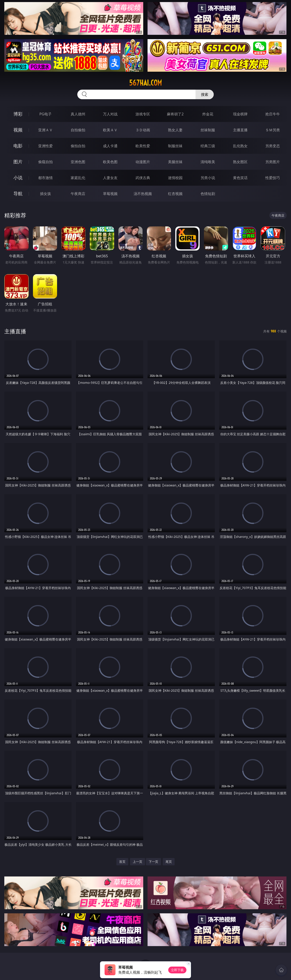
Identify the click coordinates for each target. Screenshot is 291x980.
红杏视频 (175, 194)
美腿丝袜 (175, 162)
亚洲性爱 (45, 146)
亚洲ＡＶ (45, 130)
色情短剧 (208, 194)
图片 (18, 162)
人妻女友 (110, 178)
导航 (18, 194)
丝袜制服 (208, 130)
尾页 (169, 862)
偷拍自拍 (78, 146)
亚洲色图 (78, 162)
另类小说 (208, 178)
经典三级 (208, 146)
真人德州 (78, 114)
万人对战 (110, 114)
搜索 (205, 94)
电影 (18, 146)
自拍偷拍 (78, 130)
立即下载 (177, 970)
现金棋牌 (240, 114)
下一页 (153, 862)
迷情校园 (175, 178)
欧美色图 (110, 162)
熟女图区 (240, 162)
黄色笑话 (240, 178)
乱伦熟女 (240, 146)
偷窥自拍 (45, 162)
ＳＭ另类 (273, 130)
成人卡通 (110, 146)
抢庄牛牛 (273, 114)
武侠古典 (143, 178)
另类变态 (273, 146)
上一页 (138, 862)
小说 (18, 178)
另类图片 (273, 162)
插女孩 (45, 194)
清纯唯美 (208, 162)
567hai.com (145, 83)
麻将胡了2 (175, 114)
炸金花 (208, 114)
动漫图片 (143, 162)
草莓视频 (110, 194)
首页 (122, 862)
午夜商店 (78, 194)
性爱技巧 (273, 178)
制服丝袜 (175, 146)
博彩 (18, 114)
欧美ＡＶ (110, 130)
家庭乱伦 (78, 178)
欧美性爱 (143, 146)
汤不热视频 (143, 194)
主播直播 (240, 130)
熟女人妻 (175, 130)
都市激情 (45, 178)
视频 (18, 130)
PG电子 (45, 114)
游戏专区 (143, 114)
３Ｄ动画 (143, 130)
